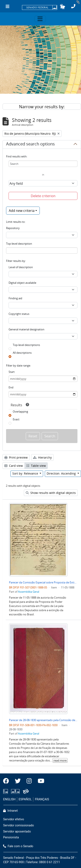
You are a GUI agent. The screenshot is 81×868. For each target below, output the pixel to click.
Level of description (21, 267)
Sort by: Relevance (26, 473)
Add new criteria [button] (22, 211)
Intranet (10, 811)
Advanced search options (30, 145)
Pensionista (11, 837)
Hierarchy (42, 457)
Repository (13, 228)
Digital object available (22, 283)
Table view (36, 466)
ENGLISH (9, 799)
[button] (62, 7)
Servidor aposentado (17, 832)
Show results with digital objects (51, 493)
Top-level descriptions (26, 345)
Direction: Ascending (62, 473)
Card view (14, 466)
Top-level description (19, 244)
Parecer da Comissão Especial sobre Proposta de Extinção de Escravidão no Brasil (43, 582)
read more (60, 760)
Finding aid (15, 298)
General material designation (26, 329)
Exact (16, 419)
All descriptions (22, 353)
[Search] (43, 164)
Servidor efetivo (14, 819)
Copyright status (19, 314)
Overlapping (20, 412)
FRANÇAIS (42, 799)
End (11, 387)
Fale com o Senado (18, 846)
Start (12, 372)
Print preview (16, 457)
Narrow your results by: (42, 107)
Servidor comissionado (19, 825)
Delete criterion (43, 196)
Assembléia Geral (29, 592)
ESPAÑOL (25, 799)
